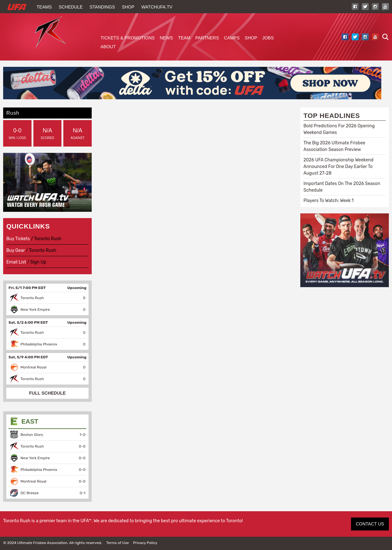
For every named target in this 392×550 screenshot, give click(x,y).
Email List (16, 262)
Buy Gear (16, 250)
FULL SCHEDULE (47, 393)
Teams (44, 7)
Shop (128, 7)
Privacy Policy (145, 543)
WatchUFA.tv (157, 7)
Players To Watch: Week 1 (329, 201)
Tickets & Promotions (128, 38)
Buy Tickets (18, 239)
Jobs (268, 38)
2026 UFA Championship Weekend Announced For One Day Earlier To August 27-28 (338, 167)
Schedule (71, 7)
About (108, 47)
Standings (102, 7)
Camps (232, 38)
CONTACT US (370, 524)
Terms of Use (118, 543)
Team (184, 38)
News (166, 38)
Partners (207, 38)
